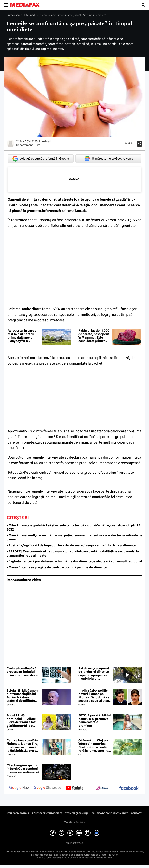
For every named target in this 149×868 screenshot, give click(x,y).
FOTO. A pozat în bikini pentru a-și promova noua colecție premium (95, 721)
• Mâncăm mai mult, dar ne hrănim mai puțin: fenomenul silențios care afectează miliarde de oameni (74, 537)
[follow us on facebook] (129, 788)
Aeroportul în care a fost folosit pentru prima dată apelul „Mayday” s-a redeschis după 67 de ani (23, 336)
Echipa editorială (18, 813)
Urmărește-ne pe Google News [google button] (109, 159)
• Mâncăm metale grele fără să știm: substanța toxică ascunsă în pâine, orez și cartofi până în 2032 (74, 527)
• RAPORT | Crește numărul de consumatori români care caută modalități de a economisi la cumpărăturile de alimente (73, 553)
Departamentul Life (28, 145)
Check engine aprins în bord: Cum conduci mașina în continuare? (23, 769)
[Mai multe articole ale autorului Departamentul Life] (10, 144)
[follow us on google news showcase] (47, 788)
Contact (136, 813)
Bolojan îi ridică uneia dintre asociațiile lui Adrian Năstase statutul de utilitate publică (22, 696)
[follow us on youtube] (74, 788)
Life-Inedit (30, 15)
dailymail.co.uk (74, 211)
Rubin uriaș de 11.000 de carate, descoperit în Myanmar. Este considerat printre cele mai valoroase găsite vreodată (94, 336)
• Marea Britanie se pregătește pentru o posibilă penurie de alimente (57, 567)
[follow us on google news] (20, 788)
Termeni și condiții (77, 813)
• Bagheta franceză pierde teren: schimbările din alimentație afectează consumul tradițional (74, 561)
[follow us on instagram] (102, 788)
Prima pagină (14, 15)
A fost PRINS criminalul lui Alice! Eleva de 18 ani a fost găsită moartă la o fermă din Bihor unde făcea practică (22, 721)
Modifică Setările (74, 822)
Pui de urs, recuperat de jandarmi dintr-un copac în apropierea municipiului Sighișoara (94, 674)
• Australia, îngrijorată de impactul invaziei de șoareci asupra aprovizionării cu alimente (71, 545)
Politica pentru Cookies (47, 813)
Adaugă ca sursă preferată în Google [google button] (41, 159)
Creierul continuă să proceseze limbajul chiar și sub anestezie (22, 672)
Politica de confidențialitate (110, 813)
